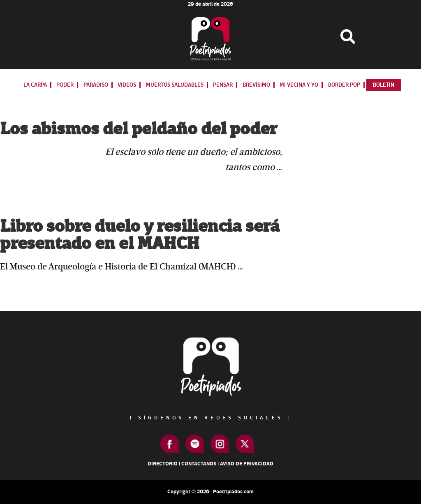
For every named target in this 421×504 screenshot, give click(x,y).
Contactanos (199, 464)
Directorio (163, 464)
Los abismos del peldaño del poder (139, 129)
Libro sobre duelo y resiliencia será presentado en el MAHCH (140, 235)
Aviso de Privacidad (247, 464)
